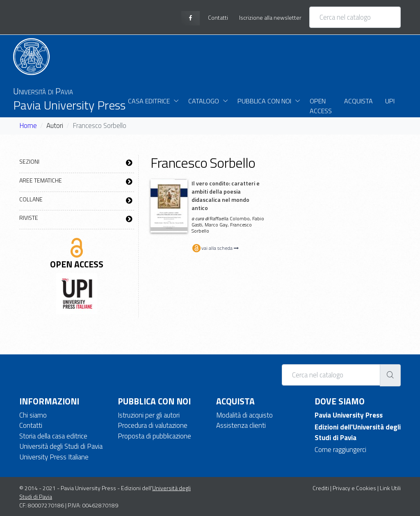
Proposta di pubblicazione (154, 436)
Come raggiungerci (340, 450)
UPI (390, 101)
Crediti (321, 488)
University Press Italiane (54, 457)
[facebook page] (191, 18)
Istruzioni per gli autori (149, 415)
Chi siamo (33, 415)
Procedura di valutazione (153, 425)
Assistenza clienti (241, 425)
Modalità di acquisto (244, 415)
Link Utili (390, 488)
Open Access (321, 106)
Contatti (31, 425)
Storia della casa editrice (53, 436)
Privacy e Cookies (354, 488)
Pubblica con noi (264, 101)
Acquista (358, 101)
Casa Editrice (149, 101)
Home (28, 126)
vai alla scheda (215, 248)
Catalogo (204, 101)
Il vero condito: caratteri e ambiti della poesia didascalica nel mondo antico (226, 195)
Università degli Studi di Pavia (61, 446)
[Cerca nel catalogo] (355, 17)
